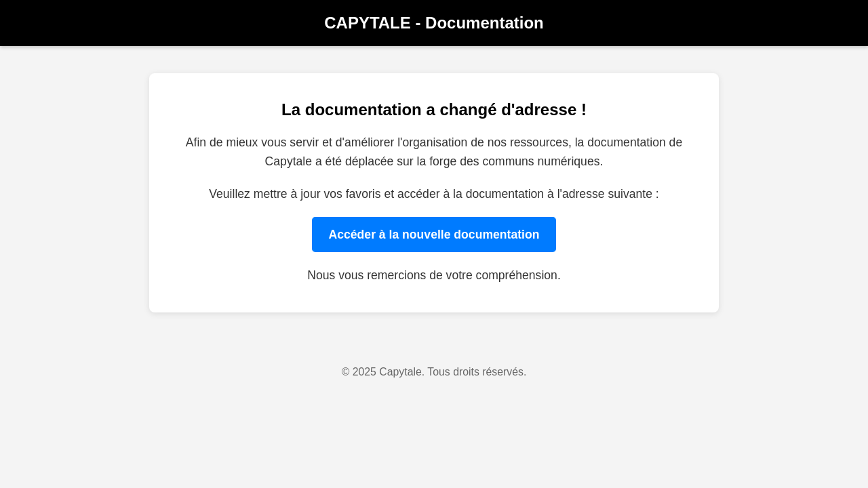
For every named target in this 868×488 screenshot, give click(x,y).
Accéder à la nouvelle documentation (434, 235)
